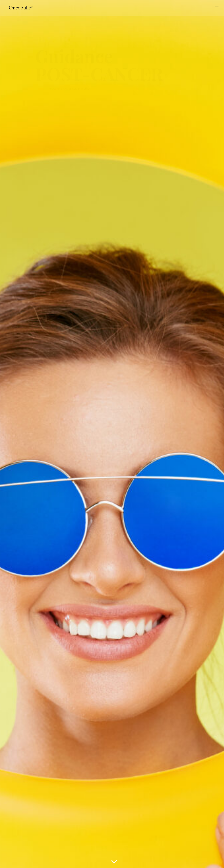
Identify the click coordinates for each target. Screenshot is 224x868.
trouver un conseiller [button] (26, 193)
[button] (198, 860)
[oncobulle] (20, 8)
